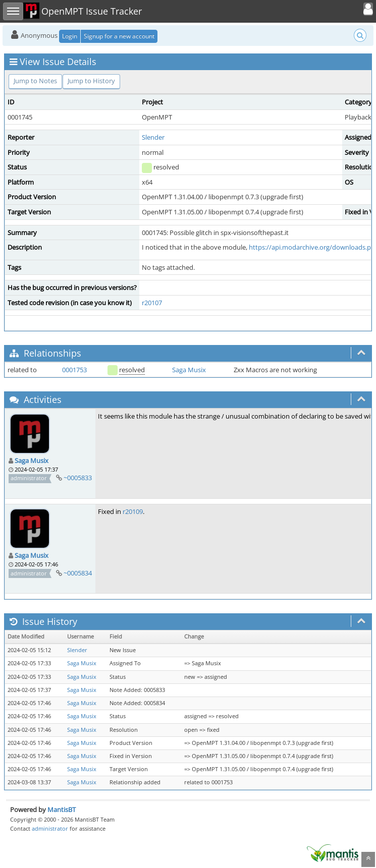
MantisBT (62, 809)
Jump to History (91, 81)
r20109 (133, 511)
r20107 (152, 303)
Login (70, 36)
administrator (50, 828)
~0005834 (78, 573)
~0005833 (78, 478)
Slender (153, 137)
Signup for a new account (119, 36)
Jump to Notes (35, 81)
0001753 (74, 370)
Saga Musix (189, 370)
